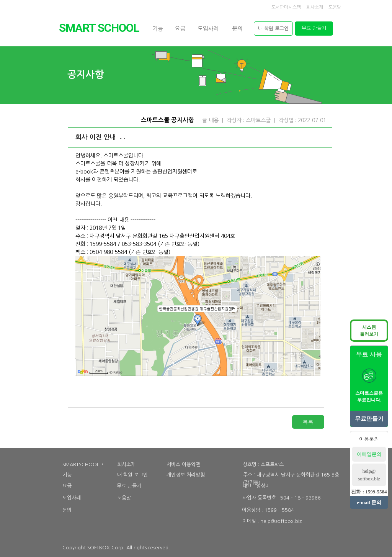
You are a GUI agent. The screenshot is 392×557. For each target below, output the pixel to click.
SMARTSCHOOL (99, 28)
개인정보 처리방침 (186, 475)
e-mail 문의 (369, 502)
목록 (308, 422)
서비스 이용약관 (183, 464)
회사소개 (315, 7)
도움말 (335, 7)
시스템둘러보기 (369, 331)
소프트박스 (272, 464)
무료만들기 (369, 419)
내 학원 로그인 (132, 475)
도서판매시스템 (286, 7)
